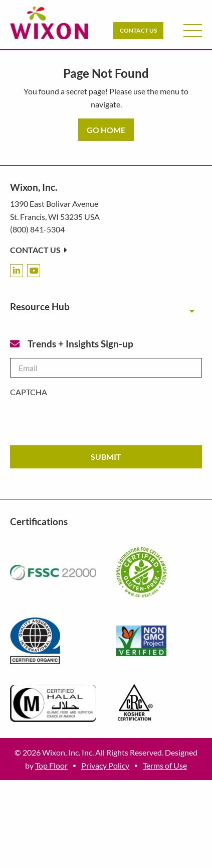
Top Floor (51, 765)
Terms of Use (165, 765)
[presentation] (86, 418)
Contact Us (138, 30)
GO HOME (106, 130)
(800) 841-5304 (37, 229)
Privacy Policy (105, 765)
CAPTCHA (29, 392)
